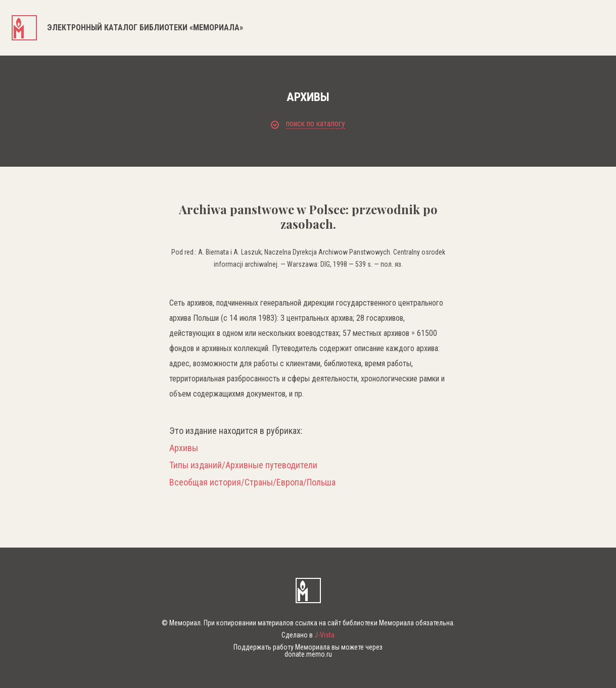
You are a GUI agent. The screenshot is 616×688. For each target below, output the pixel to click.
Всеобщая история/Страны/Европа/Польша (252, 482)
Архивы (184, 448)
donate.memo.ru (308, 654)
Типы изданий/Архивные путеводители (243, 465)
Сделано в (308, 635)
